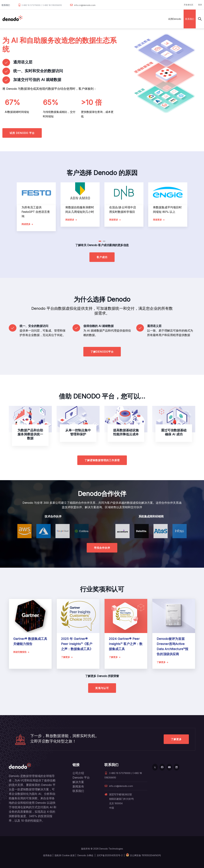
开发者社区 (189, 5)
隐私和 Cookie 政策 (65, 855)
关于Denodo (120, 19)
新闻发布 (78, 786)
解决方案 (60, 19)
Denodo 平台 (81, 778)
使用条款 (47, 855)
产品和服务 (45, 19)
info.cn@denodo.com (85, 5)
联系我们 (190, 19)
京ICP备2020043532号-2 (110, 855)
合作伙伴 (74, 19)
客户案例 (88, 19)
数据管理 (29, 19)
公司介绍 (78, 773)
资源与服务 (103, 19)
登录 (200, 5)
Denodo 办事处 (85, 855)
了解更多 (176, 739)
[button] (100, 241)
